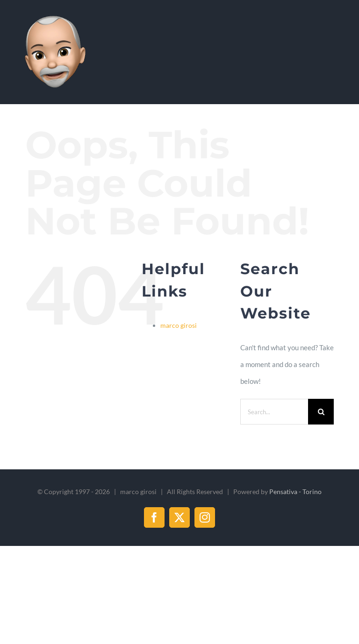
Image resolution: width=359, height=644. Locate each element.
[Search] (321, 412)
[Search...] (274, 412)
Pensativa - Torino (295, 492)
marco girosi (179, 325)
